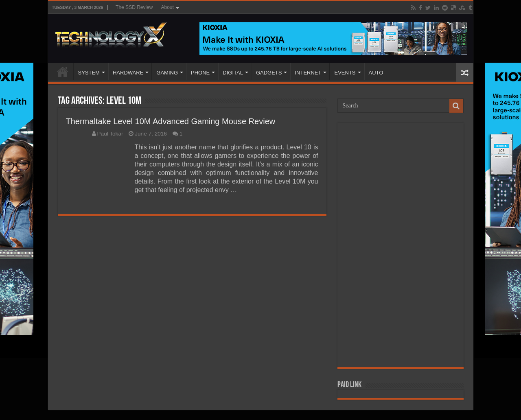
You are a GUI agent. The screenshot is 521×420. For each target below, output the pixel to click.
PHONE (200, 73)
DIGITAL (233, 73)
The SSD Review (134, 7)
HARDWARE (128, 73)
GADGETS (269, 73)
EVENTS (345, 73)
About (167, 7)
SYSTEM (89, 73)
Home (63, 72)
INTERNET (308, 73)
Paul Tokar (110, 134)
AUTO (376, 73)
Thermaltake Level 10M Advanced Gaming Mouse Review (171, 121)
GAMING (167, 73)
